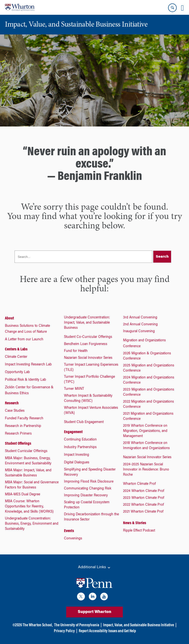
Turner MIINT (74, 389)
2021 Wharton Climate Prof (143, 512)
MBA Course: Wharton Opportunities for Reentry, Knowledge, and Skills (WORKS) (29, 507)
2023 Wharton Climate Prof (144, 498)
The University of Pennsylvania (77, 625)
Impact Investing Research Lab (28, 365)
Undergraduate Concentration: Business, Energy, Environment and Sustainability (32, 524)
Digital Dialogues (77, 463)
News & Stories (135, 523)
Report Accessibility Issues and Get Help (107, 631)
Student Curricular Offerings (26, 451)
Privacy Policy (64, 631)
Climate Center (16, 357)
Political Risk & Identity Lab (25, 380)
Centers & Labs (16, 349)
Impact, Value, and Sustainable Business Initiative (139, 625)
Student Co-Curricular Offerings (88, 337)
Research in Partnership (23, 426)
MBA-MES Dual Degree (23, 495)
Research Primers (18, 434)
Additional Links (94, 567)
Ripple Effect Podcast (139, 531)
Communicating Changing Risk (88, 489)
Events (69, 531)
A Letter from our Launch (24, 340)
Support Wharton (94, 612)
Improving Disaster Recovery (86, 496)
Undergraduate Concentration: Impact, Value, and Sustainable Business (87, 323)
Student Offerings (18, 444)
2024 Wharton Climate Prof (144, 491)
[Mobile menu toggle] (182, 8)
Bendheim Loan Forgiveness (86, 344)
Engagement (73, 432)
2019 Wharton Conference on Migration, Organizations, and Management (145, 431)
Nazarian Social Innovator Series (88, 358)
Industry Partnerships (80, 447)
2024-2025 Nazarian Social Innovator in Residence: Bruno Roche (146, 470)
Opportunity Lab (17, 372)
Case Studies (15, 411)
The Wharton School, (38, 625)
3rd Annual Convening (140, 318)
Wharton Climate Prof (139, 484)
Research (12, 403)
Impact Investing (77, 455)
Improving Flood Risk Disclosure (89, 482)
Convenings (73, 539)
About (9, 318)
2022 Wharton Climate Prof (143, 505)
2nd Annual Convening (140, 325)
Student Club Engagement (84, 422)
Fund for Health (76, 351)
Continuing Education (80, 440)
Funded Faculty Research (24, 419)
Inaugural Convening (139, 331)
